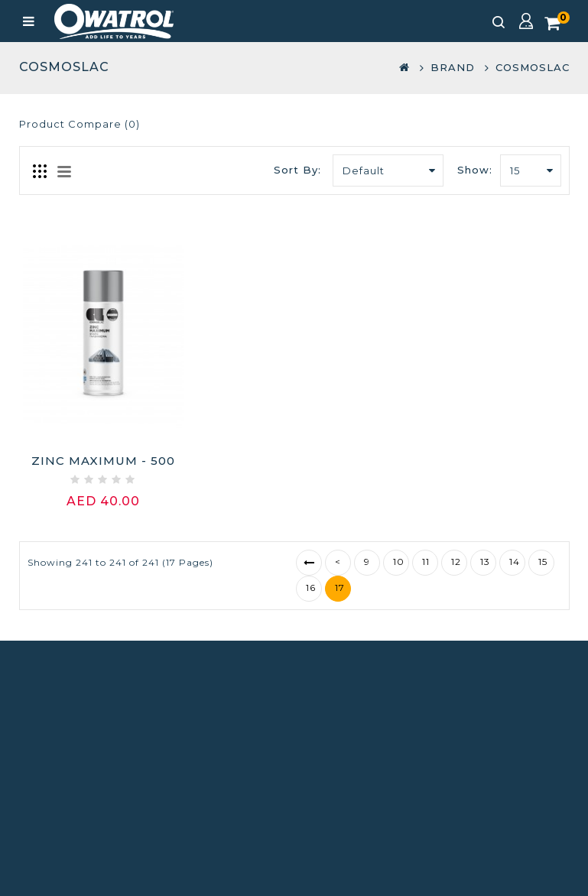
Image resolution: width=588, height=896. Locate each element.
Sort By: (297, 170)
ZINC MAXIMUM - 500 (103, 461)
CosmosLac (533, 67)
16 (311, 588)
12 (456, 562)
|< (309, 563)
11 (426, 562)
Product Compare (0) (80, 124)
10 (399, 562)
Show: (475, 170)
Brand (453, 67)
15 (543, 562)
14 (515, 562)
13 (485, 562)
